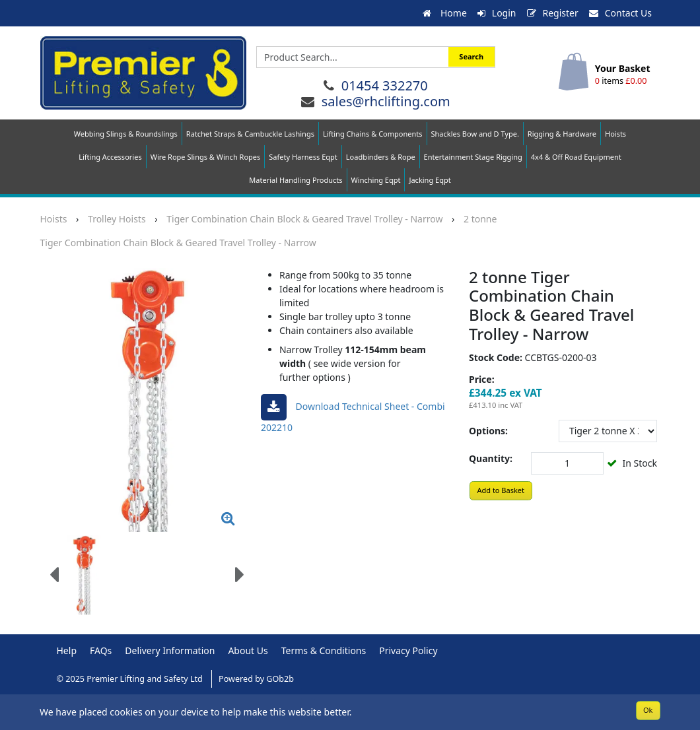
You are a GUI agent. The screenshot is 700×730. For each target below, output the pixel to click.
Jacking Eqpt (430, 180)
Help (67, 650)
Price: (482, 379)
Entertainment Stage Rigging (473, 157)
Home (444, 13)
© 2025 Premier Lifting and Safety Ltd (131, 679)
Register (553, 13)
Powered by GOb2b (256, 679)
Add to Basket (501, 490)
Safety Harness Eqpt (303, 157)
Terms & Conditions (324, 650)
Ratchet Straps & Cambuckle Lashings (250, 134)
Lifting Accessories (110, 157)
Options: (488, 431)
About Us (248, 650)
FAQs (101, 650)
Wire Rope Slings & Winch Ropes (206, 157)
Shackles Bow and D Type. (475, 134)
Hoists (615, 134)
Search (471, 56)
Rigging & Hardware (562, 134)
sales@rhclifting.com (386, 101)
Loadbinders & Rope (381, 157)
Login (497, 13)
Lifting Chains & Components (373, 134)
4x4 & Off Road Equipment (576, 157)
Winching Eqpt (376, 180)
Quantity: (491, 458)
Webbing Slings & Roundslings (126, 134)
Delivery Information (170, 650)
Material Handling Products (296, 180)
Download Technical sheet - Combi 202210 (353, 414)
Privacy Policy (408, 650)
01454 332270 (385, 85)
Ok (648, 710)
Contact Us (620, 13)
